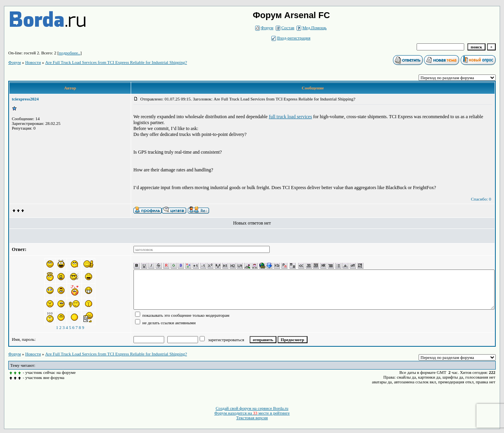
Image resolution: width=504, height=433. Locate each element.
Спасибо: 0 (481, 199)
